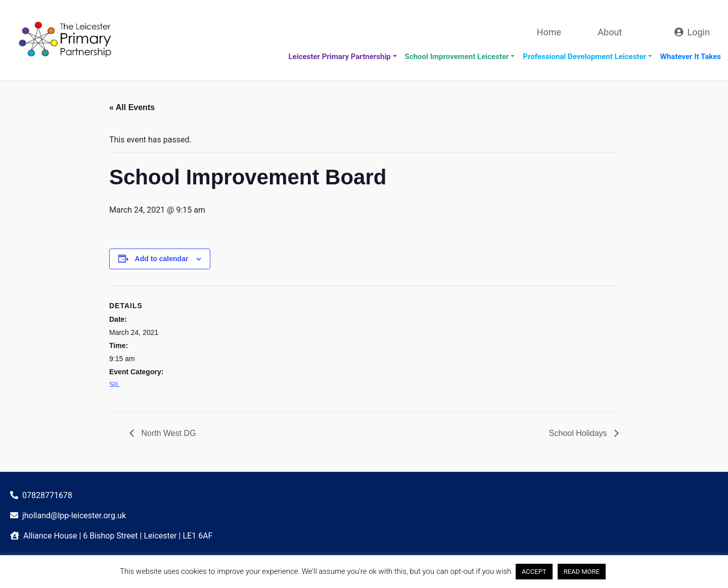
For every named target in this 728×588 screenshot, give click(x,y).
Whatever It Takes (691, 57)
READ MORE (582, 572)
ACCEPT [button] (534, 572)
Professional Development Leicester (584, 57)
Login (699, 32)
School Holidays (579, 433)
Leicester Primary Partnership (339, 57)
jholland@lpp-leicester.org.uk (74, 516)
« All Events (132, 107)
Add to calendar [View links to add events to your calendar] (162, 259)
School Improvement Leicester (457, 57)
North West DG (168, 433)
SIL (115, 384)
